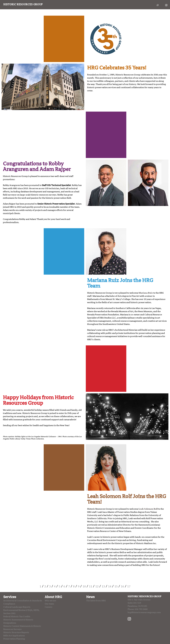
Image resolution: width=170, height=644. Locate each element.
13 (103, 586)
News (90, 597)
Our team (49, 604)
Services (10, 597)
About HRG (53, 597)
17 (129, 586)
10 (84, 586)
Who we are (50, 601)
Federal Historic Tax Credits (17, 617)
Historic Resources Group (23, 5)
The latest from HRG (96, 601)
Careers (48, 607)
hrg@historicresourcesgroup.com (144, 612)
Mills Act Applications (14, 636)
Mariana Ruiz (146, 293)
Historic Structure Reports (16, 632)
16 (122, 586)
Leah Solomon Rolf (148, 509)
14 (110, 586)
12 (97, 586)
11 (91, 586)
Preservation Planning (14, 639)
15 (116, 586)
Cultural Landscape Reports (17, 607)
